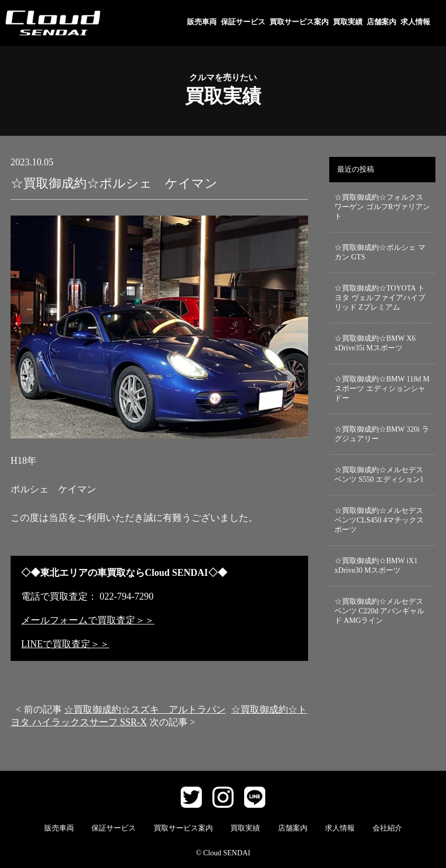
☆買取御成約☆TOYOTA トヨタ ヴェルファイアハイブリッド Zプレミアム (380, 298)
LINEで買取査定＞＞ (65, 644)
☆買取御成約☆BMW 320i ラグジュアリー (382, 434)
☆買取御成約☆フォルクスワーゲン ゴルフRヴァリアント (382, 207)
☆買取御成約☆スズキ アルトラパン (145, 710)
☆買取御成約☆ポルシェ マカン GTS (380, 252)
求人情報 (415, 22)
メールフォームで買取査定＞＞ (88, 620)
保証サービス (243, 22)
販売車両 (202, 22)
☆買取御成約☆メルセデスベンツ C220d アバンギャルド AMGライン (379, 611)
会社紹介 (387, 828)
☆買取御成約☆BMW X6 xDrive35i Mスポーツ (375, 343)
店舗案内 (382, 22)
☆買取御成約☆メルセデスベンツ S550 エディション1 (379, 475)
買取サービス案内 (299, 22)
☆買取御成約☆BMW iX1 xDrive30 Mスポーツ (376, 566)
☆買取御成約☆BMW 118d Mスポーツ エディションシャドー (382, 389)
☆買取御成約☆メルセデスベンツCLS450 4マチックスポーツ (379, 520)
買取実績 (348, 22)
